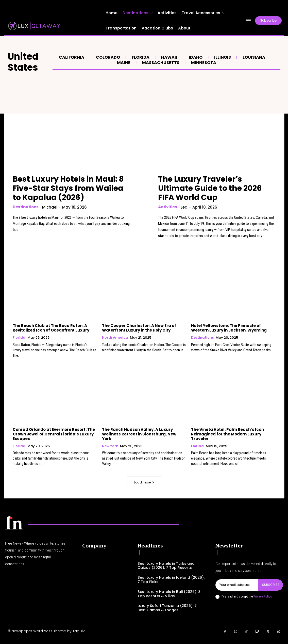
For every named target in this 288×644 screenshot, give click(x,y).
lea (184, 207)
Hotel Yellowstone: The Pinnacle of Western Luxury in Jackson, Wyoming (229, 328)
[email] (237, 585)
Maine (123, 63)
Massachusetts (160, 63)
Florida (140, 57)
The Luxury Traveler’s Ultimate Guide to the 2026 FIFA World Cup (210, 188)
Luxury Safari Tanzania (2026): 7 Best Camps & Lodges (167, 608)
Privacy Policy (262, 596)
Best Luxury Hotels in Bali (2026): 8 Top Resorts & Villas (169, 594)
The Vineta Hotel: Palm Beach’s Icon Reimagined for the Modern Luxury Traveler (227, 434)
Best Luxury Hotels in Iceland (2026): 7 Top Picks (171, 580)
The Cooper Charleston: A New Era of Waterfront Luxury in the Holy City (139, 328)
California (71, 57)
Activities (168, 207)
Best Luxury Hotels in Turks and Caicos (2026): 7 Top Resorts (166, 566)
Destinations (26, 207)
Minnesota (203, 63)
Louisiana (253, 57)
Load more (144, 482)
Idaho (195, 57)
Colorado (107, 57)
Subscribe (271, 585)
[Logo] (14, 523)
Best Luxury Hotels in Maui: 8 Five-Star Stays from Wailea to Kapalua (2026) (68, 188)
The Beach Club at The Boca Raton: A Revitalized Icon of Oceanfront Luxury (51, 328)
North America (115, 338)
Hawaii (168, 57)
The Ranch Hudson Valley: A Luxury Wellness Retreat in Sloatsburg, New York (139, 434)
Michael (50, 207)
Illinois (222, 57)
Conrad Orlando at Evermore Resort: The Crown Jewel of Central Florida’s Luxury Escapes (54, 434)
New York (110, 446)
